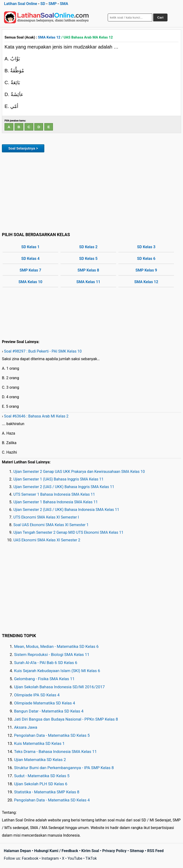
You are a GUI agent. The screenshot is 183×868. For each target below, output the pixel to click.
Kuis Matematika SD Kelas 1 (39, 743)
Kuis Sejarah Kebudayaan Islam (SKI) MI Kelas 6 (57, 671)
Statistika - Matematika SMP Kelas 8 (47, 792)
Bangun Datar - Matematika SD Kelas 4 (49, 711)
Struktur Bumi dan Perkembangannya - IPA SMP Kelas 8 (64, 768)
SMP (52, 4)
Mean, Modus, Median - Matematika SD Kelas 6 (56, 646)
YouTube (75, 858)
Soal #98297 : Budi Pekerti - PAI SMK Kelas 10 (43, 351)
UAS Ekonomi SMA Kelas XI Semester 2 (47, 540)
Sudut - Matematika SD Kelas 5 (42, 776)
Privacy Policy (114, 851)
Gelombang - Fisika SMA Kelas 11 (44, 679)
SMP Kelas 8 (88, 270)
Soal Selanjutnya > (23, 148)
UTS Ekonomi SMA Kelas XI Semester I (46, 517)
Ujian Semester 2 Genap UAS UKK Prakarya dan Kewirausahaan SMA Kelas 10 (79, 472)
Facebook (30, 858)
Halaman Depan (17, 851)
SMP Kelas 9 (146, 270)
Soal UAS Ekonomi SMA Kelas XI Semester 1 (51, 525)
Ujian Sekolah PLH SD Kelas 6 (41, 784)
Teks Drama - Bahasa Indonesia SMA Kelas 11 (55, 752)
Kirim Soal (90, 851)
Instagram (50, 858)
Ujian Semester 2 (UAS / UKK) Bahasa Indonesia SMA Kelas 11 (66, 510)
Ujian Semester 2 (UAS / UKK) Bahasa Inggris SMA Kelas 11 (64, 487)
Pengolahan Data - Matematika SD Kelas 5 (52, 735)
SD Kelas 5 (88, 259)
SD (43, 4)
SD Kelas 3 (146, 247)
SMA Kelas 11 (88, 282)
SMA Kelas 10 (30, 282)
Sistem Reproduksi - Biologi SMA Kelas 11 (52, 655)
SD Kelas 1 (30, 247)
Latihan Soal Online (21, 4)
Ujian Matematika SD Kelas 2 (40, 760)
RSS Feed (155, 851)
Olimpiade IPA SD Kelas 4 (37, 695)
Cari (160, 17)
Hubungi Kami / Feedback (56, 851)
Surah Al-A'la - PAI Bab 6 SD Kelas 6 (46, 663)
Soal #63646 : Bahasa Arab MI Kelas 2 (36, 416)
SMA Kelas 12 (49, 37)
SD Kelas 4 (30, 259)
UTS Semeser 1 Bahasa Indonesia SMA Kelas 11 (54, 494)
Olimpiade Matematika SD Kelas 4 (45, 703)
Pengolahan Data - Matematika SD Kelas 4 (52, 800)
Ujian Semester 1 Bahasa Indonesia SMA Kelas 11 (56, 502)
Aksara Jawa (26, 727)
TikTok (91, 858)
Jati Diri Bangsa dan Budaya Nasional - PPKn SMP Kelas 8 (66, 719)
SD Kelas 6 (146, 259)
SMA (64, 4)
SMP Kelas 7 (30, 270)
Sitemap (137, 851)
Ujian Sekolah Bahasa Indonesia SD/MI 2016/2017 (59, 687)
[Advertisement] (91, 191)
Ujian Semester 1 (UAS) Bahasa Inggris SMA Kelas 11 (58, 479)
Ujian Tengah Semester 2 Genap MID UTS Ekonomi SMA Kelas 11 (68, 532)
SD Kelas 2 (88, 247)
